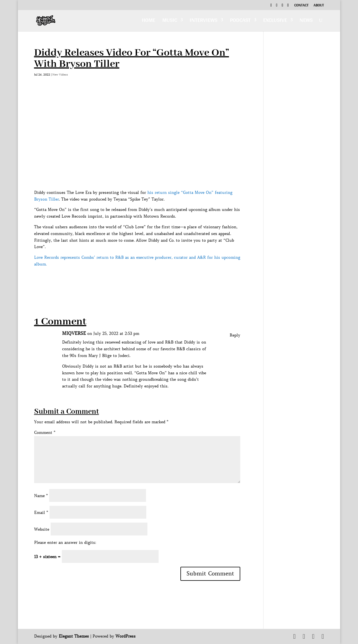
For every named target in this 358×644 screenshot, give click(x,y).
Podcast (240, 21)
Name (41, 496)
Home (149, 21)
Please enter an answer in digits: (65, 542)
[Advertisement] (136, 280)
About (319, 6)
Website (42, 529)
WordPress (126, 636)
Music (170, 21)
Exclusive (275, 21)
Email (41, 513)
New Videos (60, 75)
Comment (45, 433)
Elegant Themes (74, 636)
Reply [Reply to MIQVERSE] (235, 335)
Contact (301, 6)
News (306, 21)
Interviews (203, 21)
